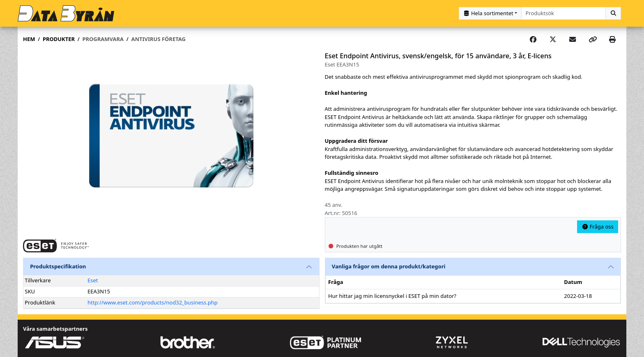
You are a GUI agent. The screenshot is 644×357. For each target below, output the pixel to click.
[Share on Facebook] (533, 39)
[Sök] (613, 13)
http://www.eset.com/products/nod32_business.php (153, 302)
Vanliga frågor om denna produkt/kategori (389, 266)
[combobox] (564, 13)
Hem (29, 39)
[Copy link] (593, 39)
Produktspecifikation (58, 266)
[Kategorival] (490, 13)
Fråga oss (598, 227)
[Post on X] (553, 39)
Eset (93, 280)
